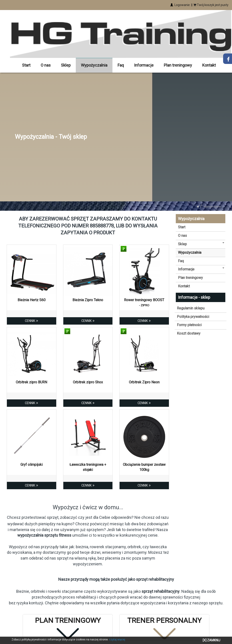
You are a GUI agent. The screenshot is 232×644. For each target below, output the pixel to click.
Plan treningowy (178, 65)
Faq (121, 65)
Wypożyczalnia (94, 65)
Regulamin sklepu (191, 308)
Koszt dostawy (189, 333)
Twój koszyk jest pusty (211, 5)
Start (26, 65)
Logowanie (182, 5)
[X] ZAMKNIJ (211, 640)
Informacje (144, 65)
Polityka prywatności (193, 316)
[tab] (68, 627)
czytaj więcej (117, 640)
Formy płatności (189, 325)
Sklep (66, 65)
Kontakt (209, 65)
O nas (46, 65)
